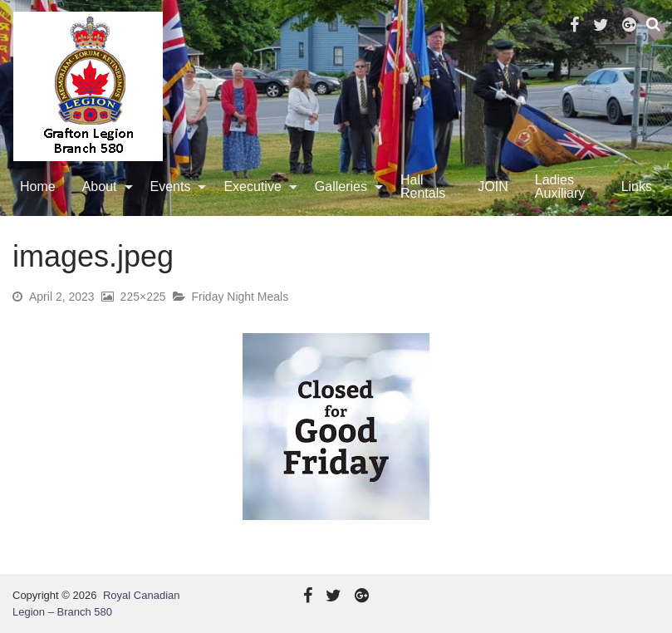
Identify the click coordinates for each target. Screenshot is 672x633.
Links (637, 186)
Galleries (341, 186)
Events (171, 186)
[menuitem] (38, 187)
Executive (252, 186)
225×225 (143, 297)
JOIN (493, 186)
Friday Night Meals (240, 297)
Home (38, 186)
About (100, 186)
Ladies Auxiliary (560, 186)
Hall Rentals (423, 186)
